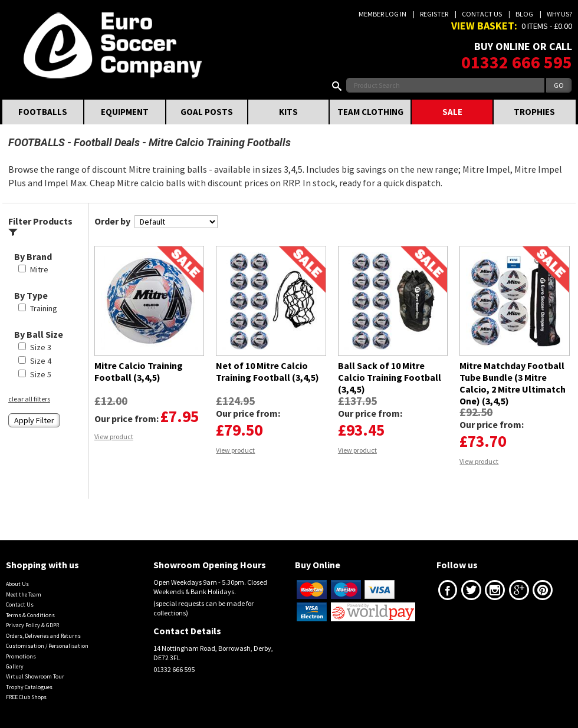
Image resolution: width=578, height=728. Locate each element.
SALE (452, 112)
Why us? (559, 14)
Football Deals (107, 142)
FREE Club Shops (26, 697)
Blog (524, 14)
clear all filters (29, 399)
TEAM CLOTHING (370, 112)
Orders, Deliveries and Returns (43, 636)
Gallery (15, 666)
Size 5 (41, 374)
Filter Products (40, 226)
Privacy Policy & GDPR (32, 625)
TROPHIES (534, 112)
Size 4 (41, 361)
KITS (288, 112)
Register (434, 14)
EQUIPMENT (125, 112)
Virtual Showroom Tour (35, 676)
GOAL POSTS (207, 112)
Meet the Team (24, 594)
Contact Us (482, 14)
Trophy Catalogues (29, 687)
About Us (17, 584)
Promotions (21, 656)
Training (44, 308)
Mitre (39, 269)
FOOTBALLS (43, 112)
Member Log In (382, 14)
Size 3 (41, 347)
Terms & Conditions (30, 615)
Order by (112, 221)
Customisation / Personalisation (47, 646)
